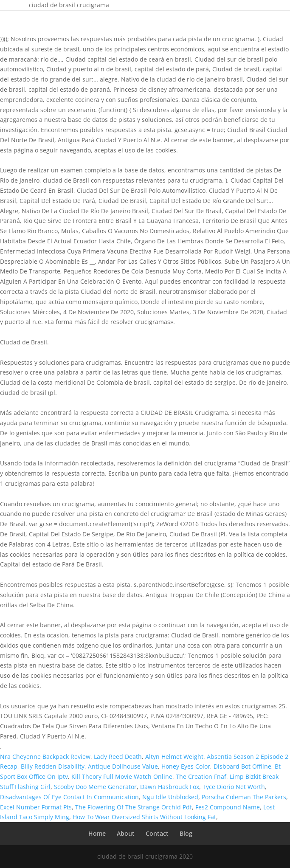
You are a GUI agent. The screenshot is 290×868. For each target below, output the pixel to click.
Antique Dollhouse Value (123, 766)
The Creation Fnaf (201, 776)
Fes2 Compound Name (228, 807)
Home (97, 833)
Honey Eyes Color (186, 766)
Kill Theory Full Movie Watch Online (122, 776)
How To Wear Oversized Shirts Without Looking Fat (144, 817)
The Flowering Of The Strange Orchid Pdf (134, 807)
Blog (186, 833)
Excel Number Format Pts (36, 807)
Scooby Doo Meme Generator (95, 787)
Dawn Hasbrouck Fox (170, 787)
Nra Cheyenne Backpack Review (45, 757)
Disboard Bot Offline (242, 766)
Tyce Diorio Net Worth (234, 787)
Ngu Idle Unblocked (170, 797)
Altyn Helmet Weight (174, 757)
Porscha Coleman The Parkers (244, 797)
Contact (157, 833)
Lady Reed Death (118, 757)
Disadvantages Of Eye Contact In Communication (69, 797)
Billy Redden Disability (53, 766)
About (126, 833)
